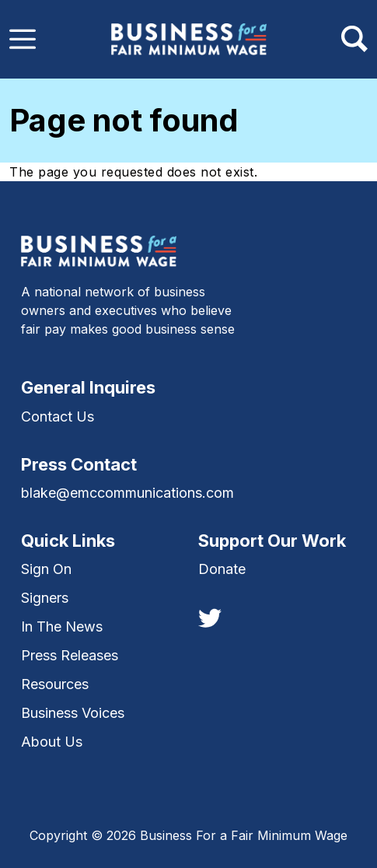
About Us (52, 742)
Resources (55, 684)
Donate (222, 569)
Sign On (46, 569)
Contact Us (58, 416)
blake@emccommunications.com (127, 493)
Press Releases (70, 655)
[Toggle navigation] (23, 39)
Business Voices (73, 713)
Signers (45, 598)
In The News (62, 626)
